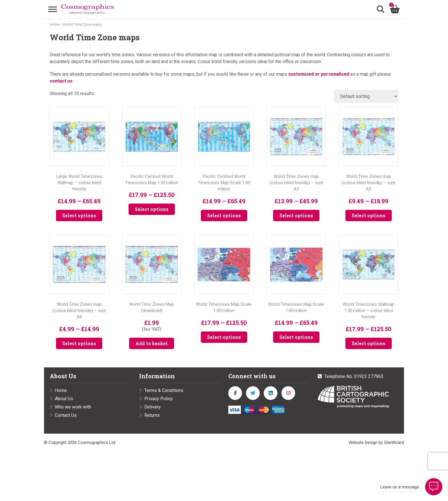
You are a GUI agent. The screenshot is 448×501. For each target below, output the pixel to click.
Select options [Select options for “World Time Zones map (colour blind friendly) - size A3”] (369, 216)
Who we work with (73, 407)
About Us (64, 399)
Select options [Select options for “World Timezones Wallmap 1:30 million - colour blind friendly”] (369, 343)
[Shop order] (366, 97)
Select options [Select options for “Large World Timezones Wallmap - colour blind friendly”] (79, 216)
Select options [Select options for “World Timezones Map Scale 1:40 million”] (296, 337)
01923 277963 (369, 376)
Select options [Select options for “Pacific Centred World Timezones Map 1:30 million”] (152, 209)
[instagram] (288, 393)
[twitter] (253, 393)
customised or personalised (319, 74)
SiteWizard (394, 442)
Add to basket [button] (152, 343)
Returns (152, 415)
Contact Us (66, 415)
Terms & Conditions (164, 390)
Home (55, 25)
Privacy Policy (159, 399)
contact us (61, 81)
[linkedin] (271, 393)
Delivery (153, 407)
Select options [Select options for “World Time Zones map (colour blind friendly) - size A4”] (79, 343)
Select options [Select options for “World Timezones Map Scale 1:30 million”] (224, 337)
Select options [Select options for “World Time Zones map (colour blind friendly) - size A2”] (296, 216)
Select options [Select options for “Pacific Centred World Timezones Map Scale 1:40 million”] (224, 216)
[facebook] (235, 393)
